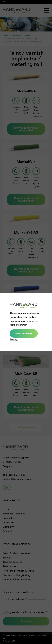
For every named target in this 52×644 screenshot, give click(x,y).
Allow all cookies (24, 333)
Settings (14, 339)
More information (18, 325)
